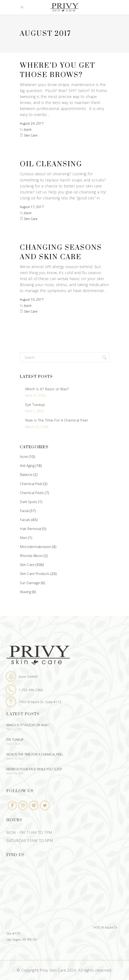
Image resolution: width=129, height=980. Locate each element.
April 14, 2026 (36, 395)
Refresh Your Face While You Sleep (34, 769)
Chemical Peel (31, 484)
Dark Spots (28, 502)
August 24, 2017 (32, 123)
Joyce (28, 129)
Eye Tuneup (35, 405)
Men (23, 538)
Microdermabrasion (36, 547)
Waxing (25, 592)
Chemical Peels (32, 493)
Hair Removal (30, 529)
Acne (24, 457)
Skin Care (31, 135)
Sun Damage (30, 583)
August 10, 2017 (32, 299)
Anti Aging (27, 465)
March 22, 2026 (37, 427)
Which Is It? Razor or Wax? (47, 389)
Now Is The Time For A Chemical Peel (57, 420)
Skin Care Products (35, 574)
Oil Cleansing (51, 164)
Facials (25, 520)
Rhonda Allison (31, 556)
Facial (24, 511)
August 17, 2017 (32, 207)
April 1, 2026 (35, 411)
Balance (26, 474)
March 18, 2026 (15, 773)
